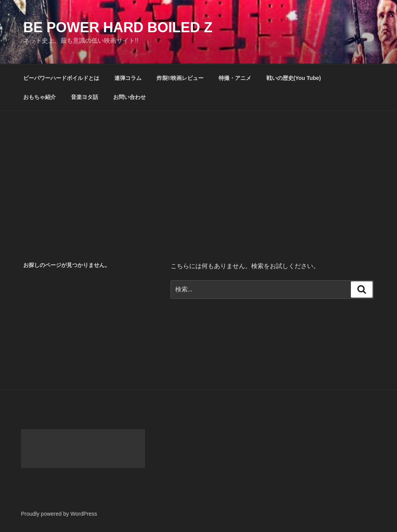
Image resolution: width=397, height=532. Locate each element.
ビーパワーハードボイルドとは (61, 78)
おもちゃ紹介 (40, 97)
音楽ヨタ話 (85, 97)
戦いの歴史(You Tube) (294, 78)
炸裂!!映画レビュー (180, 78)
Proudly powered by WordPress (59, 514)
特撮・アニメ (235, 78)
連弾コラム (128, 78)
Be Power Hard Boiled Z (118, 27)
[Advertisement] (198, 169)
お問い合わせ (129, 97)
